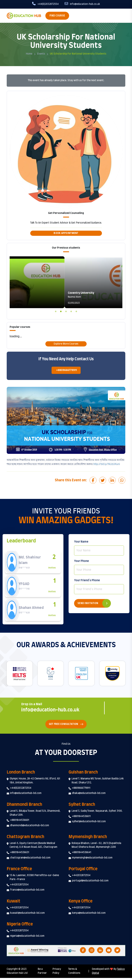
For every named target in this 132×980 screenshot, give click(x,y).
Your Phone (81, 561)
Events (41, 54)
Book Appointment (66, 233)
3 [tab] (66, 311)
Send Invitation (88, 603)
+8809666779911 (67, 370)
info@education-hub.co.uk (53, 712)
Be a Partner (42, 973)
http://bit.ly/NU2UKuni (107, 464)
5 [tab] (76, 311)
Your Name (81, 542)
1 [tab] (56, 311)
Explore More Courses (66, 344)
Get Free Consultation (64, 726)
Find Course (57, 16)
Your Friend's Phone (87, 580)
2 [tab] (61, 311)
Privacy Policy (57, 973)
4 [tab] (71, 311)
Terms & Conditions (74, 973)
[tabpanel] (66, 282)
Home (29, 54)
